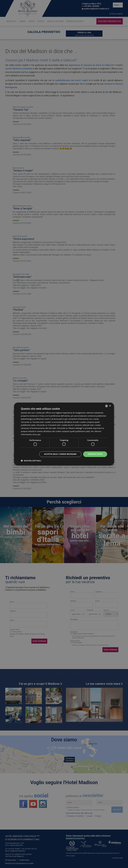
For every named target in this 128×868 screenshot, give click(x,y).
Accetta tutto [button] (95, 454)
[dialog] (64, 434)
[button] (31, 461)
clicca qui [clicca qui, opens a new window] (36, 434)
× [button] (110, 406)
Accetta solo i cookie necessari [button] (60, 454)
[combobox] (106, 406)
